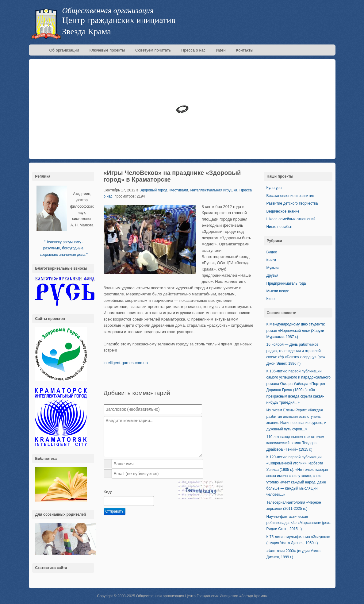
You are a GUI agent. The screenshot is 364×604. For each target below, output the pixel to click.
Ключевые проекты (107, 50)
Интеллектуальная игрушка (214, 190)
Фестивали (179, 190)
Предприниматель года (286, 283)
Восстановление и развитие (290, 196)
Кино (271, 299)
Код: (108, 492)
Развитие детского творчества (292, 203)
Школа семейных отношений (291, 219)
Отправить (115, 511)
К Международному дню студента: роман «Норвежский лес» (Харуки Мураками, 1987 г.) (296, 331)
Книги (271, 260)
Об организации (64, 50)
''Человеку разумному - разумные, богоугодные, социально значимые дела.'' (64, 248)
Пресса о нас (193, 50)
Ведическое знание (283, 211)
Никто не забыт (280, 227)
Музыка (273, 268)
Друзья (272, 275)
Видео (272, 252)
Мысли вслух (278, 291)
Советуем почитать (153, 50)
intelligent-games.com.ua (126, 363)
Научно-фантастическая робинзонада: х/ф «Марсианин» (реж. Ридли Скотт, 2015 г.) (299, 523)
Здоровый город (153, 190)
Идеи (221, 50)
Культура (274, 188)
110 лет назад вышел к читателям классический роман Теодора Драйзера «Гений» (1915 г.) (295, 443)
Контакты (245, 50)
